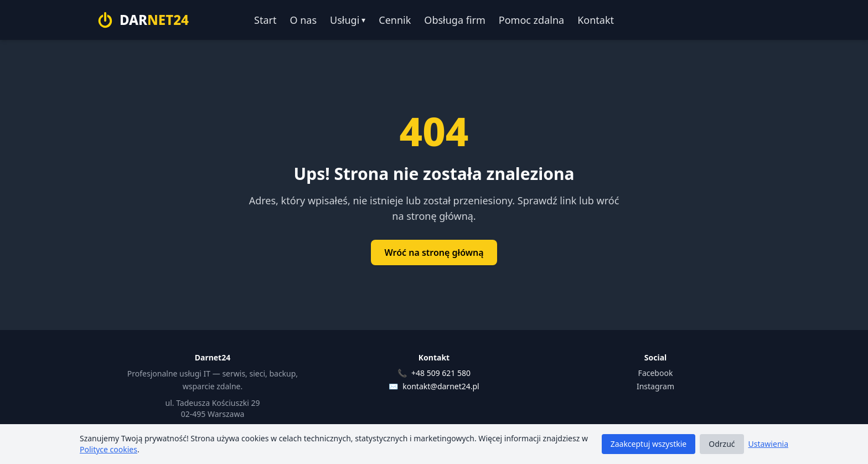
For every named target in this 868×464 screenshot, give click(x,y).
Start (265, 20)
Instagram (655, 386)
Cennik (395, 20)
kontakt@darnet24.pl (441, 386)
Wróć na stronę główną (434, 252)
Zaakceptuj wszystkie (649, 444)
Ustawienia (768, 444)
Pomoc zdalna (531, 20)
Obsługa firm (454, 20)
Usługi (348, 20)
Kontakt (596, 20)
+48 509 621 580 (441, 373)
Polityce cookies (108, 449)
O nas (303, 20)
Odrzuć (722, 444)
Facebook (656, 373)
